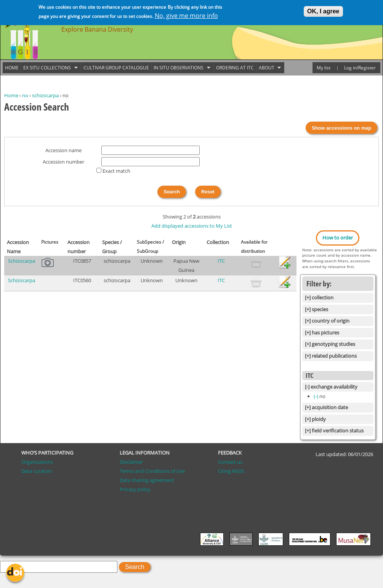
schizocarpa (45, 95)
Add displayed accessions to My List (192, 226)
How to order (338, 238)
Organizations (37, 462)
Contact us (230, 462)
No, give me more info (186, 16)
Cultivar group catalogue (116, 68)
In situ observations (181, 68)
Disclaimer (131, 462)
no (25, 95)
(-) (316, 396)
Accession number (63, 162)
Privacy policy (135, 489)
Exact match (116, 171)
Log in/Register (360, 68)
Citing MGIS (231, 471)
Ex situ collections (50, 68)
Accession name (63, 150)
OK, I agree (323, 11)
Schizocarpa (22, 261)
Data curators (37, 471)
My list (324, 68)
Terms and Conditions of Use (152, 471)
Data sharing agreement (147, 480)
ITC (221, 261)
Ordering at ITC (235, 68)
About (269, 68)
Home (11, 95)
